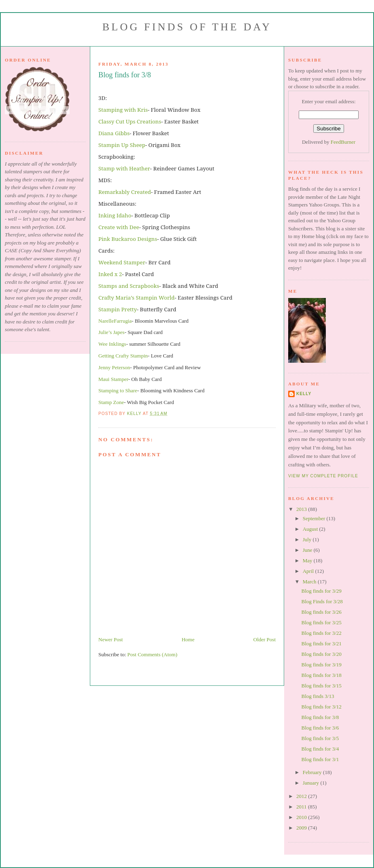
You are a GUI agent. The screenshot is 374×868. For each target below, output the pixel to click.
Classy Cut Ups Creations (130, 121)
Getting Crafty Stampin (123, 356)
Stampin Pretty (118, 309)
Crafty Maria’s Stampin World (137, 298)
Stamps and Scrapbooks (129, 286)
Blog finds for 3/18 (321, 675)
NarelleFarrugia (115, 321)
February (313, 772)
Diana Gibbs (114, 133)
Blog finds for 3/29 (321, 591)
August (311, 529)
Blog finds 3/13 (318, 696)
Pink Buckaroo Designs (128, 239)
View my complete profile (323, 476)
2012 (302, 796)
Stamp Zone (111, 402)
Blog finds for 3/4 (320, 749)
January (312, 783)
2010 (302, 817)
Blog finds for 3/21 (321, 644)
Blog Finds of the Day (187, 27)
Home (188, 639)
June (308, 550)
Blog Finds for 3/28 (322, 601)
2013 (302, 509)
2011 (302, 807)
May (308, 561)
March (310, 582)
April (309, 571)
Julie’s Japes (112, 332)
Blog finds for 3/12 (321, 707)
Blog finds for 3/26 (321, 612)
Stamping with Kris (123, 110)
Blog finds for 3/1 (320, 759)
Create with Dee (119, 227)
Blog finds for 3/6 (320, 728)
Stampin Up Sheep (122, 145)
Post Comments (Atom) (153, 654)
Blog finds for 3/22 (321, 633)
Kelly (304, 394)
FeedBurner (343, 142)
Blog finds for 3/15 (321, 686)
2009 (302, 828)
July (308, 539)
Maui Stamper (113, 379)
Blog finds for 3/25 (321, 622)
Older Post (265, 639)
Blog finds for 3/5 (320, 738)
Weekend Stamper (122, 262)
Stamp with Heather (124, 168)
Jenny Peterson (114, 367)
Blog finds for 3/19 (321, 665)
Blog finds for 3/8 (320, 717)
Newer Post (110, 639)
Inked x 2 (110, 274)
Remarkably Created (125, 192)
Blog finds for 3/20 (321, 654)
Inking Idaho (115, 215)
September (315, 518)
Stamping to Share (118, 390)
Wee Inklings (112, 344)
